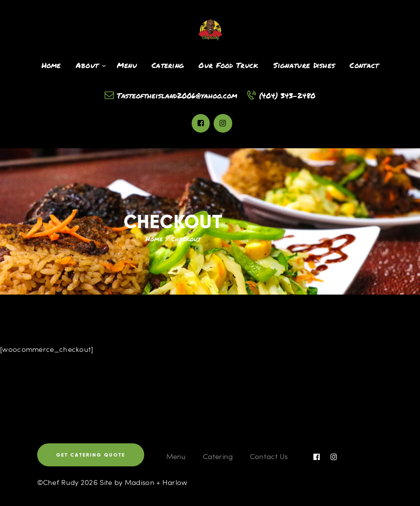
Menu (176, 456)
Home (154, 239)
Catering (218, 456)
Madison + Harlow (156, 482)
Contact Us (269, 456)
